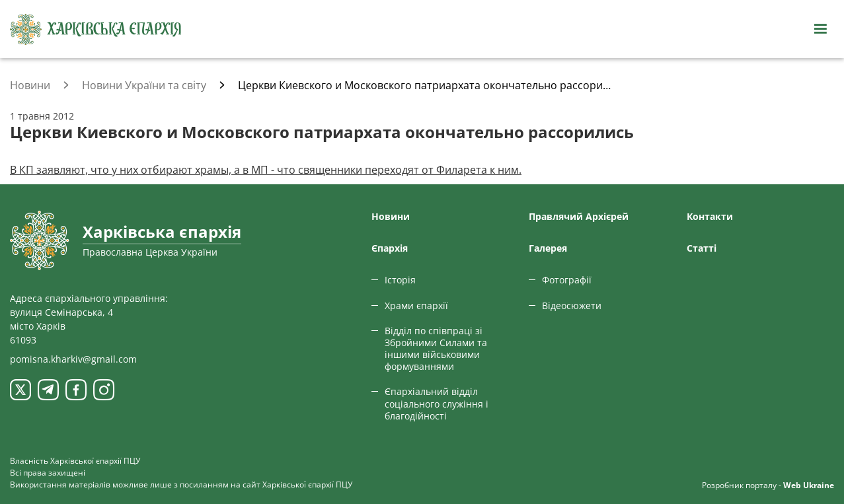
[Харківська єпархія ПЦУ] (96, 29)
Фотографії (567, 280)
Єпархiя (390, 248)
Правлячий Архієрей (579, 216)
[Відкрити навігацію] (820, 29)
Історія (400, 280)
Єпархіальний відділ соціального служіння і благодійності (437, 403)
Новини (391, 216)
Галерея (548, 248)
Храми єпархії (416, 306)
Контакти (710, 216)
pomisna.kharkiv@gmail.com (73, 359)
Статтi (702, 248)
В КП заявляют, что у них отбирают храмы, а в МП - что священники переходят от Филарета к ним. (266, 170)
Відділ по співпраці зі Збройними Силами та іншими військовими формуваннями (436, 349)
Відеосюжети (572, 306)
